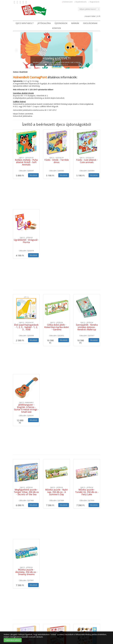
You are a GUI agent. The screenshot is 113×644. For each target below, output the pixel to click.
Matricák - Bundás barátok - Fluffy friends (87, 498)
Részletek (33, 175)
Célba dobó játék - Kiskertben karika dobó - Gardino (56, 275)
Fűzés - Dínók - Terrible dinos (57, 161)
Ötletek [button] (29, 625)
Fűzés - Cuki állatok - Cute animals (87, 161)
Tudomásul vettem (13, 640)
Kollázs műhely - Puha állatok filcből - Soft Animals (26, 162)
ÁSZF (38, 625)
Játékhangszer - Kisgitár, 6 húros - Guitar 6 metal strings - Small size (26, 329)
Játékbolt (18, 625)
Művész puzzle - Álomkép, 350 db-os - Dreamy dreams (26, 441)
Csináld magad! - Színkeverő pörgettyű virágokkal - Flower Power (26, 500)
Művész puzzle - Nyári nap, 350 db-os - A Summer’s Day (57, 387)
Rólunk (58, 625)
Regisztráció (94, 2)
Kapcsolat (48, 625)
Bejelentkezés (80, 2)
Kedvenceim (67, 2)
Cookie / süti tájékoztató (24, 631)
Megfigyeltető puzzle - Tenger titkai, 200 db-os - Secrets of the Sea (26, 387)
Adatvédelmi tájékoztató (74, 625)
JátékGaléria (44, 23)
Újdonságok (61, 23)
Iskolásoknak (90, 23)
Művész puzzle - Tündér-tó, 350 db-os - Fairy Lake (87, 387)
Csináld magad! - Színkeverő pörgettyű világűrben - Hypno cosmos (56, 500)
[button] (19, 50)
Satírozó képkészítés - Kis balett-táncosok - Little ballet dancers (26, 553)
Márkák (75, 23)
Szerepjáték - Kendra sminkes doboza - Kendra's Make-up (87, 275)
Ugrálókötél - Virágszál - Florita (26, 215)
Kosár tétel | (92, 16)
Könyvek (57, 28)
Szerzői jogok (92, 625)
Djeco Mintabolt (25, 23)
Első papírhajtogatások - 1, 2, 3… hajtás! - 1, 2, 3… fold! (26, 275)
